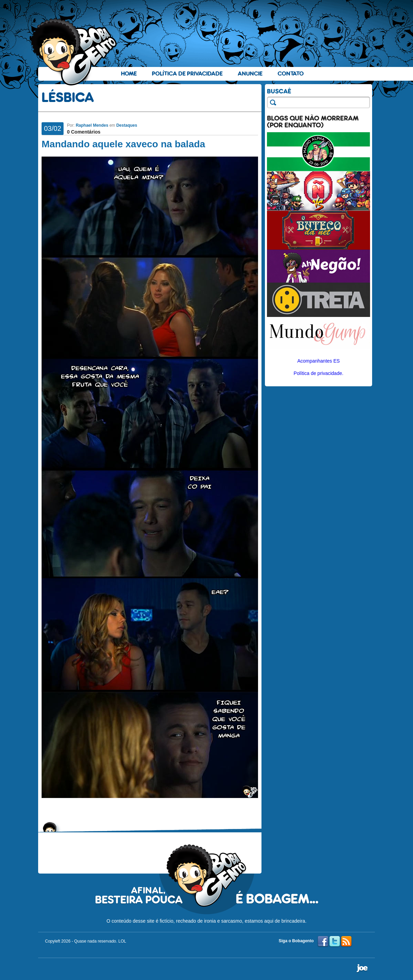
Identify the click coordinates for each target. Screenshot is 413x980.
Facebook (323, 942)
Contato (291, 74)
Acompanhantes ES (319, 361)
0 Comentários (84, 132)
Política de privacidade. (319, 373)
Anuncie (250, 74)
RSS (346, 942)
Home (129, 74)
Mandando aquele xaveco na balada (123, 144)
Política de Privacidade (187, 74)
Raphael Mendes (92, 125)
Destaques (127, 125)
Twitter (335, 942)
